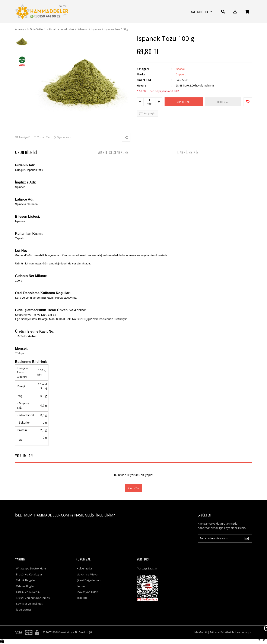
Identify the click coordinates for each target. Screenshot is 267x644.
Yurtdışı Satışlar (147, 568)
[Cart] (247, 12)
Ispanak (180, 69)
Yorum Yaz (134, 488)
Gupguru (181, 74)
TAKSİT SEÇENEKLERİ (113, 152)
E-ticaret (215, 632)
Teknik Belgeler (26, 580)
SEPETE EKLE (184, 102)
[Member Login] (235, 12)
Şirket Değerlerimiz (89, 580)
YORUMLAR (24, 456)
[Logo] (42, 12)
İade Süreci (23, 610)
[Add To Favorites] (248, 102)
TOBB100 (82, 598)
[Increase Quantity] (159, 102)
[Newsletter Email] (225, 538)
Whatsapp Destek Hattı (31, 568)
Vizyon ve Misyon (88, 574)
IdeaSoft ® (201, 632)
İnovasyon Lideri (87, 592)
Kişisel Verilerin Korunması (33, 598)
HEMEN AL (223, 102)
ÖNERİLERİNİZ (188, 152)
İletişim (81, 586)
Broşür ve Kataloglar (29, 574)
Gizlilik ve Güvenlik (28, 592)
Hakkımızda (84, 568)
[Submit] (247, 538)
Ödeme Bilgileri (26, 586)
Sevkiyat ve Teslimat (29, 604)
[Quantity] (150, 100)
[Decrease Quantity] (140, 102)
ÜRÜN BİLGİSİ (26, 152)
